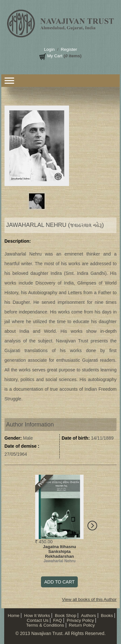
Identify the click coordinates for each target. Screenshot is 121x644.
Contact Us (38, 620)
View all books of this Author (89, 599)
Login (49, 49)
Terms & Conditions (45, 625)
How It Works (37, 616)
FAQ (58, 620)
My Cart (55, 56)
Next (95, 527)
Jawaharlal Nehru (60, 561)
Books (107, 616)
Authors (89, 616)
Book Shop (66, 616)
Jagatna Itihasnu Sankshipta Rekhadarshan (60, 551)
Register (69, 49)
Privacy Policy (80, 620)
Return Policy (82, 625)
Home (14, 616)
